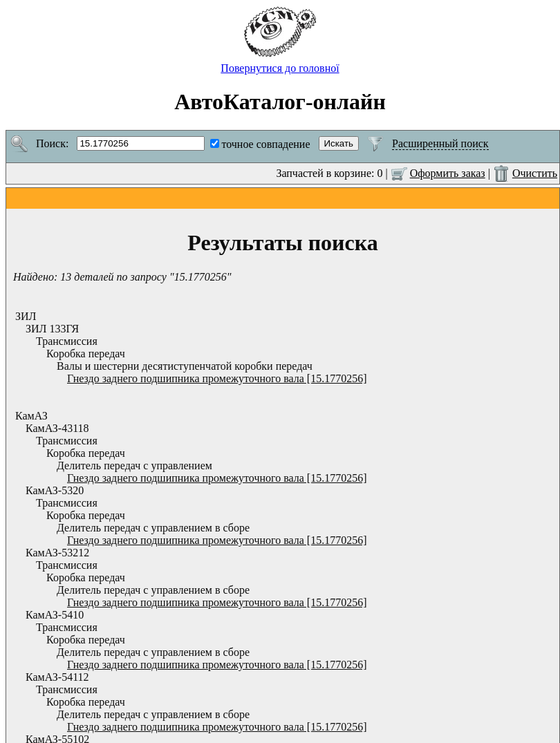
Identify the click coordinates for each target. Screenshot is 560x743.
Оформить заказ (448, 173)
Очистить (535, 173)
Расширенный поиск (440, 143)
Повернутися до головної (280, 63)
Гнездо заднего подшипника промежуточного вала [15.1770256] (217, 378)
